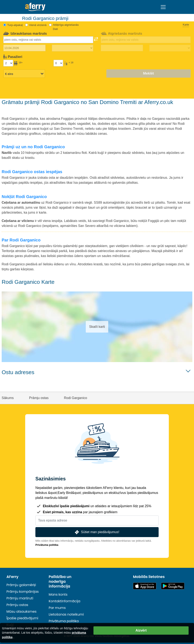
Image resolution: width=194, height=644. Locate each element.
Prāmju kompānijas (23, 592)
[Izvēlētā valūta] (24, 74)
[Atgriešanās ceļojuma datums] (122, 48)
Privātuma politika (47, 545)
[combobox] (48, 40)
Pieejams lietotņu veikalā (145, 586)
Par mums (57, 608)
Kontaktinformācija (65, 601)
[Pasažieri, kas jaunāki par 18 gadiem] (58, 63)
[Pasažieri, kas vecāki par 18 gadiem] (8, 63)
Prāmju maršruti (20, 598)
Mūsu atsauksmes (21, 612)
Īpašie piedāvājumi (22, 618)
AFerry (12, 577)
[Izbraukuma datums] (24, 48)
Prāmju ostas (17, 605)
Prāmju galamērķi (21, 585)
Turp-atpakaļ (15, 25)
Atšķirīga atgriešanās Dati (66, 27)
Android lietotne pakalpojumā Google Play (173, 586)
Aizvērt (141, 630)
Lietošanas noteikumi (66, 614)
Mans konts (58, 594)
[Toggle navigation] (163, 7)
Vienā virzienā (38, 25)
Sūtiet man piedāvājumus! (97, 532)
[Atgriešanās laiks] (170, 48)
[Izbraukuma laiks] (73, 48)
